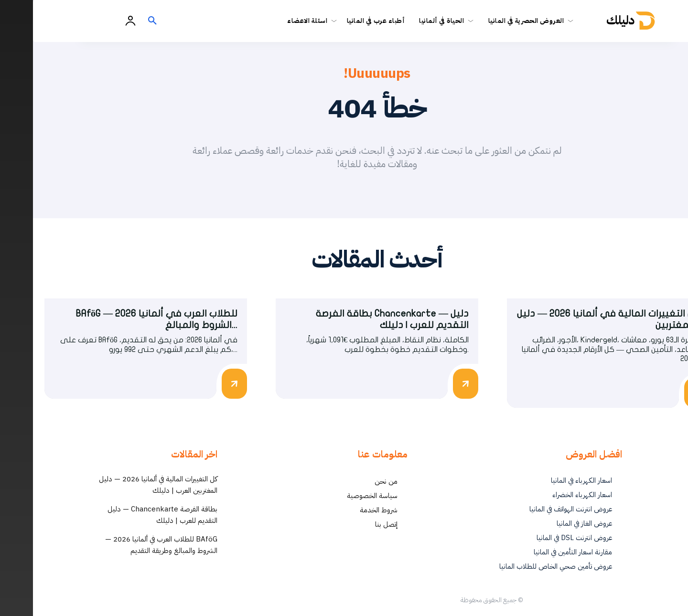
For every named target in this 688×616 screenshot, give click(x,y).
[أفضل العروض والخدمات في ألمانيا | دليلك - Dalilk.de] (601, 21)
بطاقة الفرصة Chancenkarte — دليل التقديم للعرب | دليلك (129, 515)
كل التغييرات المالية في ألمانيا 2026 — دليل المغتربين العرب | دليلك (125, 485)
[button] (119, 21)
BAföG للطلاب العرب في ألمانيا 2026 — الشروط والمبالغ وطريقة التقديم (128, 545)
